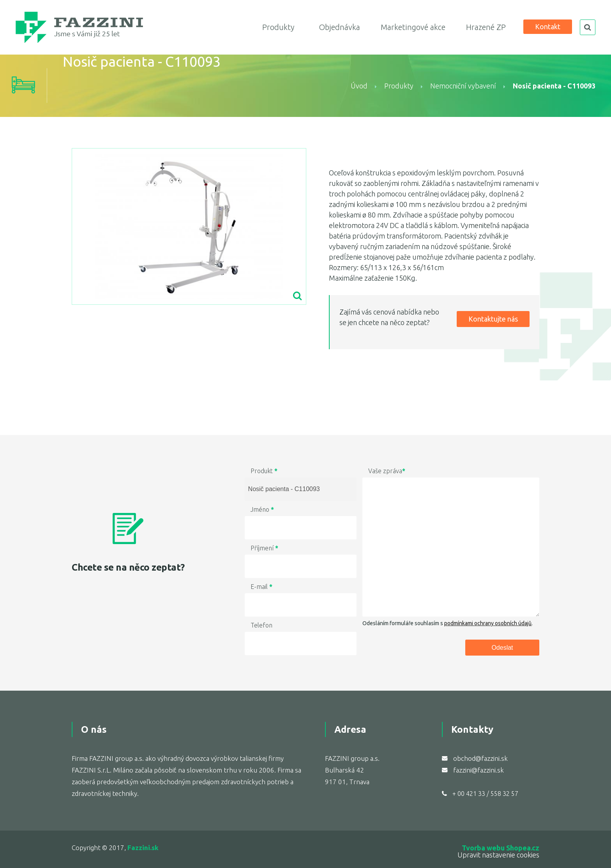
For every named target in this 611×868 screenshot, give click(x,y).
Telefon (261, 625)
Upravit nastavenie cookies (498, 855)
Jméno (262, 509)
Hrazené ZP (486, 27)
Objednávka (339, 27)
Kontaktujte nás (493, 319)
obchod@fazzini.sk (480, 758)
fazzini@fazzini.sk (479, 770)
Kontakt (548, 27)
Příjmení (264, 548)
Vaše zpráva (387, 471)
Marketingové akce (413, 27)
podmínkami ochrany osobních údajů (488, 623)
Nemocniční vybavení (463, 86)
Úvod (359, 86)
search (588, 27)
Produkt (264, 471)
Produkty (278, 27)
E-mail (261, 587)
